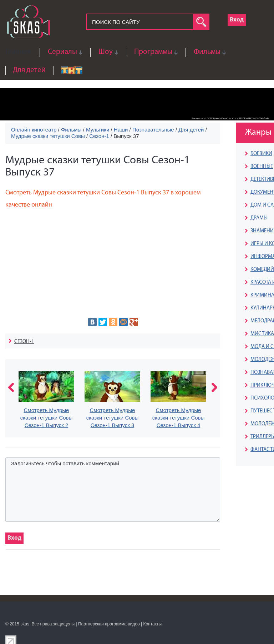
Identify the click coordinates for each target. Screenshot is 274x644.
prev (11, 387)
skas (25, 624)
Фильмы (207, 52)
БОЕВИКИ (261, 154)
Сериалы (62, 52)
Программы (153, 52)
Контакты (152, 624)
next (214, 387)
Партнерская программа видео (109, 624)
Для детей (29, 70)
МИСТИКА (262, 334)
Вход (237, 20)
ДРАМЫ (259, 218)
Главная (18, 52)
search (201, 22)
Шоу (106, 52)
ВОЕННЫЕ (262, 167)
